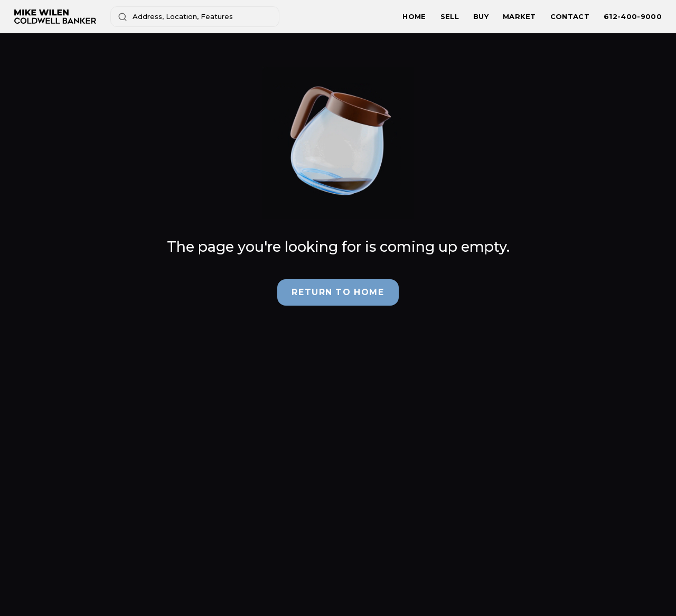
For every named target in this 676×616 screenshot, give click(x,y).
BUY (481, 17)
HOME (414, 17)
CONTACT (570, 17)
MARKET (519, 17)
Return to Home (338, 292)
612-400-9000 (633, 17)
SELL (450, 17)
